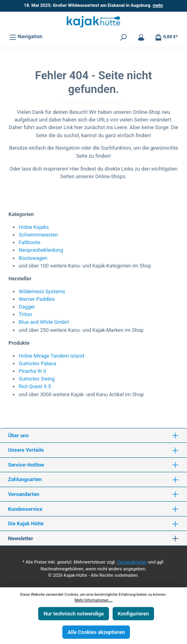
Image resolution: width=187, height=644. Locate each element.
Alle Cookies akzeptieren (96, 632)
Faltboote (30, 242)
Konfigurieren (134, 614)
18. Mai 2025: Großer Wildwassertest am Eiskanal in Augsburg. (93, 5)
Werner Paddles (37, 299)
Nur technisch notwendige (74, 614)
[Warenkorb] (166, 36)
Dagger (27, 307)
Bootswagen (33, 258)
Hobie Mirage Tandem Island (52, 356)
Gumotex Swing (37, 379)
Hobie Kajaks (34, 227)
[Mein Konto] (141, 36)
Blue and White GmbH (44, 322)
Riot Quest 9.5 (35, 386)
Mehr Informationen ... (93, 600)
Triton (26, 314)
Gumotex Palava (38, 363)
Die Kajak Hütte (26, 524)
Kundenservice (25, 509)
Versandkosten (132, 562)
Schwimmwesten (39, 235)
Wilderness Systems (42, 291)
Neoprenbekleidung (41, 250)
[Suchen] (123, 36)
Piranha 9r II (33, 371)
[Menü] (26, 36)
